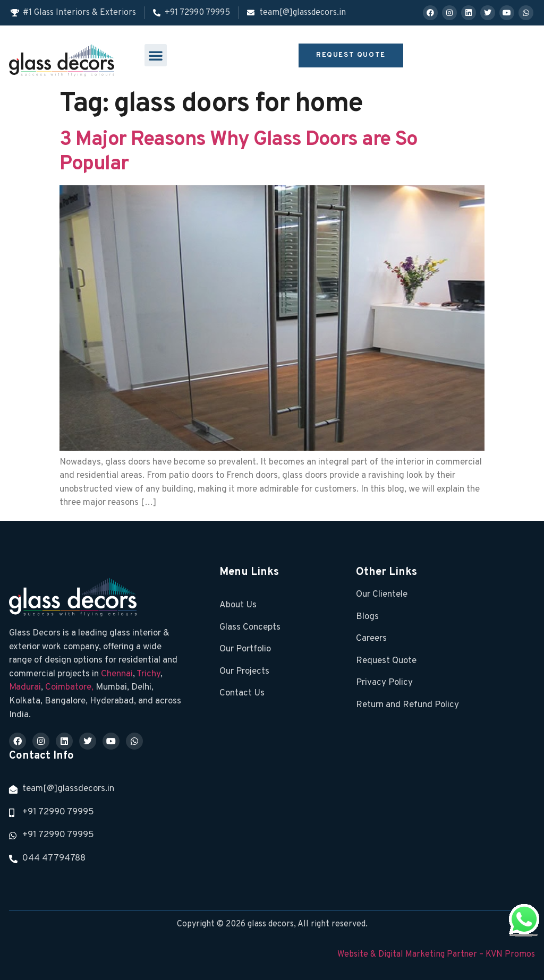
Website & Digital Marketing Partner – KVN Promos (436, 955)
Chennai (117, 674)
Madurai (25, 687)
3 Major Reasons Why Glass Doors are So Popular (238, 152)
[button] (156, 55)
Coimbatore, (70, 687)
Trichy (148, 674)
